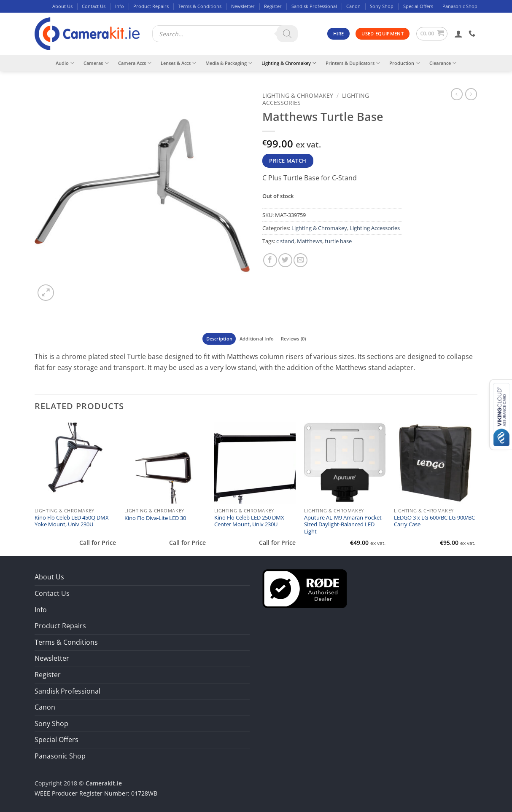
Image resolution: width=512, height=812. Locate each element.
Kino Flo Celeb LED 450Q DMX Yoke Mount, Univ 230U (72, 521)
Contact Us (94, 6)
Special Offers (418, 6)
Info (120, 6)
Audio (65, 63)
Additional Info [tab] (257, 339)
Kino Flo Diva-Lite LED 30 (155, 518)
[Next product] (457, 94)
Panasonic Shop (460, 6)
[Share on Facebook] (270, 260)
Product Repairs (151, 6)
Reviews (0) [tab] (293, 339)
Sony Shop (382, 6)
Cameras (96, 63)
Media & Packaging (229, 63)
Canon (353, 6)
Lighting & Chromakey (289, 63)
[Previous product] (471, 94)
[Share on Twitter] (285, 260)
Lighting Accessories (375, 228)
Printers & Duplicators (353, 63)
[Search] (287, 34)
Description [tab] (219, 339)
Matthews (310, 241)
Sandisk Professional (314, 6)
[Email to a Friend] (300, 260)
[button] (432, 34)
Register (273, 6)
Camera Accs (135, 63)
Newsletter (243, 6)
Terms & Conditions (200, 6)
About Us (62, 6)
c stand (285, 241)
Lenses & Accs (178, 63)
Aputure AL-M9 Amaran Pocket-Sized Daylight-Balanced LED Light (344, 525)
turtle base (338, 241)
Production (404, 63)
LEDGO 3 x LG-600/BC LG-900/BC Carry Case (434, 521)
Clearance (443, 63)
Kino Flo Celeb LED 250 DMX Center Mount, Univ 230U (249, 521)
